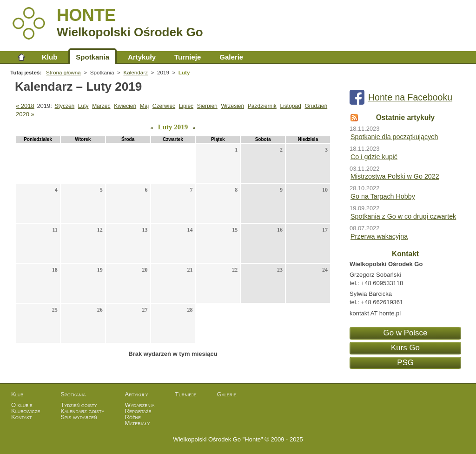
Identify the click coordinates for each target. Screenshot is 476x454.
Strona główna (21, 57)
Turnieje (188, 57)
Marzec (101, 106)
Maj (144, 106)
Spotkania (93, 57)
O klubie (22, 405)
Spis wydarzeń (79, 417)
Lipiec (186, 106)
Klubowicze (26, 411)
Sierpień (207, 106)
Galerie (231, 57)
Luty (83, 106)
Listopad (290, 106)
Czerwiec (164, 106)
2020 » (25, 114)
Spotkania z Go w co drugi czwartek (403, 216)
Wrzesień (232, 106)
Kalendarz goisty (82, 411)
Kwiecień (125, 106)
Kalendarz (136, 72)
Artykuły (142, 57)
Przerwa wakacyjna (379, 236)
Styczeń (65, 106)
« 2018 (25, 106)
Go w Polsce (406, 333)
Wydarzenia (140, 405)
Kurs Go (405, 348)
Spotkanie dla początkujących (394, 137)
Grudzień (316, 106)
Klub (50, 57)
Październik (262, 106)
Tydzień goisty (79, 405)
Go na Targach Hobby (383, 196)
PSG (405, 363)
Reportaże (138, 411)
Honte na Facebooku (410, 97)
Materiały (138, 423)
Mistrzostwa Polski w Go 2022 (395, 176)
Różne (133, 417)
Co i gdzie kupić (374, 157)
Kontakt (22, 417)
